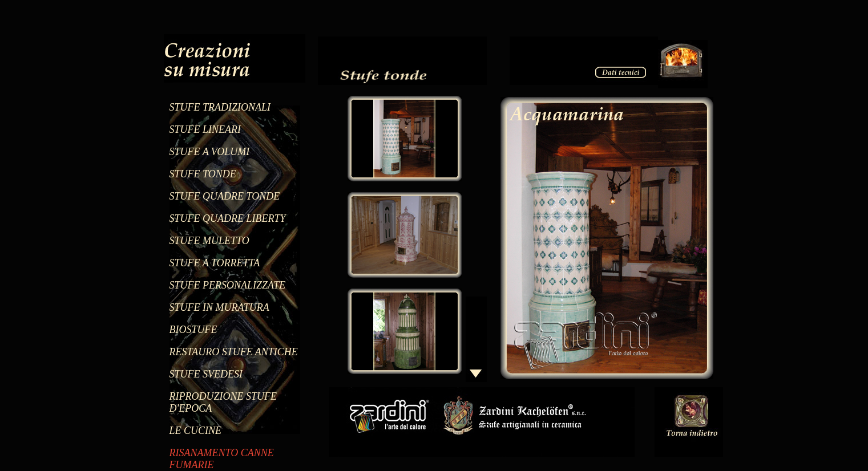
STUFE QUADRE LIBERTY (228, 218)
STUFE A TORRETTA (215, 263)
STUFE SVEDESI (206, 374)
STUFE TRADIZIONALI (220, 107)
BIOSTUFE (193, 330)
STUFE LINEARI (205, 129)
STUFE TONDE (203, 174)
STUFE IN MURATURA (219, 307)
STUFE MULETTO (209, 241)
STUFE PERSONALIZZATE (228, 285)
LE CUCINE (196, 431)
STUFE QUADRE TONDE (225, 196)
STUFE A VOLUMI (210, 152)
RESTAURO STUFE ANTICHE (234, 352)
